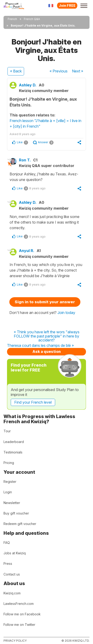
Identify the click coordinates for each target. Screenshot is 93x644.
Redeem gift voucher (20, 524)
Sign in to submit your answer (45, 302)
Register (10, 482)
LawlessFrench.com (19, 604)
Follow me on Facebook (22, 614)
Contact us (12, 574)
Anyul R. (27, 251)
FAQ (7, 543)
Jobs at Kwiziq (15, 553)
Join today (66, 313)
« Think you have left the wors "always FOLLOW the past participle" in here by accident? (47, 336)
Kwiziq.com (12, 593)
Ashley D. (28, 85)
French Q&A (32, 19)
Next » (78, 71)
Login (8, 492)
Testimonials (13, 452)
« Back (16, 71)
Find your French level (33, 402)
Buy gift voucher (16, 513)
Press (8, 564)
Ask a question (47, 351)
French (12, 19)
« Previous (59, 71)
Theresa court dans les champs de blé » (40, 346)
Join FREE (67, 5)
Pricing (9, 463)
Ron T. (25, 160)
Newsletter (12, 503)
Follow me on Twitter (19, 625)
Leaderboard (14, 442)
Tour (7, 431)
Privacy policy (15, 641)
